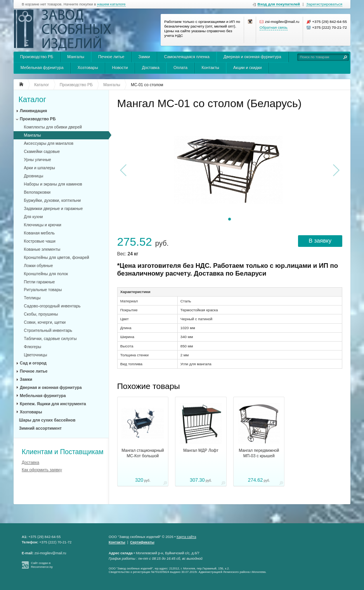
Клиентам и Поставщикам (63, 452)
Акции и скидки (247, 68)
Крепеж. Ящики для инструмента (53, 404)
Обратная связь (274, 27)
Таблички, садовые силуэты (50, 338)
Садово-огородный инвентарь (52, 306)
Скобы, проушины (41, 314)
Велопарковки (37, 192)
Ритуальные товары (43, 290)
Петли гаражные (40, 282)
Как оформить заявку (42, 470)
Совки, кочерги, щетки (45, 322)
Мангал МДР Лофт (201, 450)
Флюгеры (33, 347)
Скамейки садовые (42, 151)
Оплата (180, 68)
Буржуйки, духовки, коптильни (53, 200)
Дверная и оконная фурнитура (252, 57)
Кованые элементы (42, 249)
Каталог (32, 100)
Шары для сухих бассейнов (47, 420)
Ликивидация (33, 111)
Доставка (151, 68)
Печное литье (111, 57)
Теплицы (32, 298)
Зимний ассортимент (40, 428)
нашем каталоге (111, 4)
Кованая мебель (39, 233)
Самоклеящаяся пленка (187, 57)
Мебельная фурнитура (42, 68)
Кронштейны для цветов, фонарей (57, 257)
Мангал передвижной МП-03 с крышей (259, 453)
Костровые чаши (40, 241)
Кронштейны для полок (46, 274)
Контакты (210, 68)
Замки (144, 57)
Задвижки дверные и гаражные (54, 208)
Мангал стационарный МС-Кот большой (143, 453)
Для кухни (34, 217)
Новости (120, 68)
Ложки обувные (39, 265)
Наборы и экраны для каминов (53, 184)
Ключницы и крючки (43, 225)
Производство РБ (37, 57)
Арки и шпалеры (40, 168)
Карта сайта (186, 537)
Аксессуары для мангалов (49, 143)
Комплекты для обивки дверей (53, 127)
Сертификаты (142, 542)
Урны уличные (38, 160)
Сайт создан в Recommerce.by (42, 565)
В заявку (320, 241)
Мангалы (76, 57)
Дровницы (34, 176)
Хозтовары (88, 68)
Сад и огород (33, 363)
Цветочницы (36, 355)
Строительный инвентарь (48, 330)
